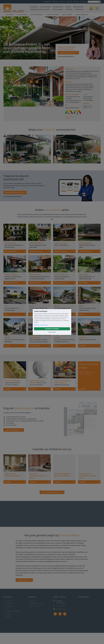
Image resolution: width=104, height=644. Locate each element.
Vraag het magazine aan (13, 430)
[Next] (99, 149)
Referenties (79, 9)
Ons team (76, 2)
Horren (68, 7)
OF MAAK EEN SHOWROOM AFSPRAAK (13, 196)
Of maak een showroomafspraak (66, 56)
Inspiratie (69, 9)
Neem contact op (61, 609)
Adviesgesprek (47, 2)
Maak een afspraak (23, 580)
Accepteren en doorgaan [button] (52, 329)
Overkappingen (45, 7)
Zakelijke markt (58, 9)
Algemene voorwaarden (36, 603)
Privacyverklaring (34, 606)
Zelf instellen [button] (52, 332)
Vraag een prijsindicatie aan (14, 193)
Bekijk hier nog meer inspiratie (51, 492)
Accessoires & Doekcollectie (40, 9)
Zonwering (34, 7)
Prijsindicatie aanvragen (67, 53)
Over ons (69, 2)
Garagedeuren (78, 7)
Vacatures (83, 2)
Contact (63, 2)
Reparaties (56, 2)
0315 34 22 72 (60, 606)
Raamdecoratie (58, 7)
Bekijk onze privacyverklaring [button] (41, 325)
